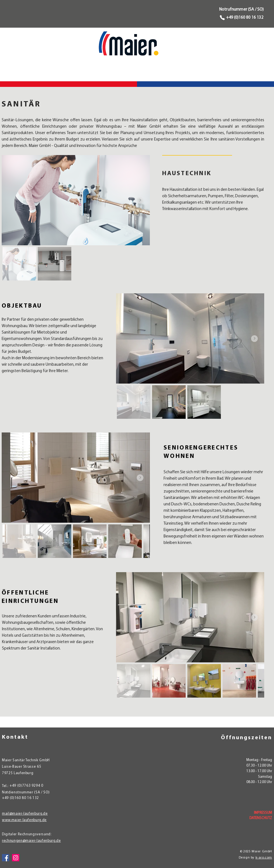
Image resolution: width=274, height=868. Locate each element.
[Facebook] (6, 858)
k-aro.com (264, 858)
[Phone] (222, 18)
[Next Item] (140, 200)
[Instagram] (16, 858)
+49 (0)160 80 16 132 (245, 18)
